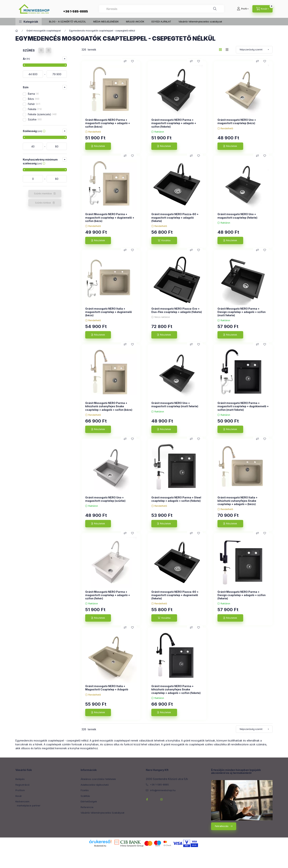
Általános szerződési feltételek (98, 779)
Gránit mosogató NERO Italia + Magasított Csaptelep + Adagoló (107, 688)
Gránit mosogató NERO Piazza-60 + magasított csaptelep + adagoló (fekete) (175, 217)
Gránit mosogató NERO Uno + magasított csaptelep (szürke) (105, 499)
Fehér (34, 104)
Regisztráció (22, 785)
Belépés (20, 779)
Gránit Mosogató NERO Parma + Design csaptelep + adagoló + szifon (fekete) (242, 595)
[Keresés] (215, 9)
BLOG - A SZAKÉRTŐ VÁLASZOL (67, 22)
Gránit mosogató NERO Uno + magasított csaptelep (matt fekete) (175, 405)
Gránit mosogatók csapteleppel (44, 31)
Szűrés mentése (43, 194)
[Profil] (243, 9)
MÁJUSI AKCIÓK (135, 22)
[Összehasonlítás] (125, 61)
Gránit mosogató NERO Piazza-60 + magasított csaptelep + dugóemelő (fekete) (175, 595)
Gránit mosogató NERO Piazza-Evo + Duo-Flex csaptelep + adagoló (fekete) (177, 310)
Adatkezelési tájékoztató (95, 785)
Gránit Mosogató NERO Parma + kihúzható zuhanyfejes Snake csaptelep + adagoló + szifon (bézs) (109, 406)
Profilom (20, 790)
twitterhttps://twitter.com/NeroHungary (154, 799)
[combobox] (161, 9)
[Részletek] (98, 146)
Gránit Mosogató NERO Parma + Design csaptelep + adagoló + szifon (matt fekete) (242, 312)
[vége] (57, 74)
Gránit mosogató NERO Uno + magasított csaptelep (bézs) (237, 121)
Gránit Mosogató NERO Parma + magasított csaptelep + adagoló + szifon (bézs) (108, 123)
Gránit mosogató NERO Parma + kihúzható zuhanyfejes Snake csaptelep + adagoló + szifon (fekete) (176, 689)
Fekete (35, 109)
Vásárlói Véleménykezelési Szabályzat (102, 813)
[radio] (227, 50)
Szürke (35, 119)
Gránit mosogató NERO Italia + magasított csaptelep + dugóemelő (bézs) (109, 312)
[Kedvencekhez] (132, 61)
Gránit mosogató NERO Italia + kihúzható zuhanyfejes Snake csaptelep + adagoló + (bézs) (237, 501)
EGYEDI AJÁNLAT (161, 22)
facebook (147, 799)
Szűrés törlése (43, 203)
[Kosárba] (164, 240)
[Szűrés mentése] (41, 50)
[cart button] (262, 9)
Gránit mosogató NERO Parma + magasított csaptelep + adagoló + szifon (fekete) (174, 123)
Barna (33, 94)
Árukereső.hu (100, 846)
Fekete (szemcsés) (42, 114)
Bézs (34, 99)
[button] (29, 22)
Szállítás (85, 796)
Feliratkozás (222, 826)
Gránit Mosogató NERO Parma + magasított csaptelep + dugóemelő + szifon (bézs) (110, 217)
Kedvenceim (22, 801)
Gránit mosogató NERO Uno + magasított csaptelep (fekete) (237, 216)
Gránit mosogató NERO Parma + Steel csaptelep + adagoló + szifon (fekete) (176, 499)
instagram (162, 799)
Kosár (19, 796)
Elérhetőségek (89, 801)
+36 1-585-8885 (76, 11)
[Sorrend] (254, 50)
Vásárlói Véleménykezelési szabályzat (200, 22)
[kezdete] (33, 74)
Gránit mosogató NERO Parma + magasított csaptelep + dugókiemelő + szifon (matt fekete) (243, 406)
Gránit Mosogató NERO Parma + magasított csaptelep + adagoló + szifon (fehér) (108, 595)
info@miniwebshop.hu (163, 790)
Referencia (87, 807)
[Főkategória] (17, 31)
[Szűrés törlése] (48, 50)
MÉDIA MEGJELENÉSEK (106, 22)
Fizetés (85, 790)
